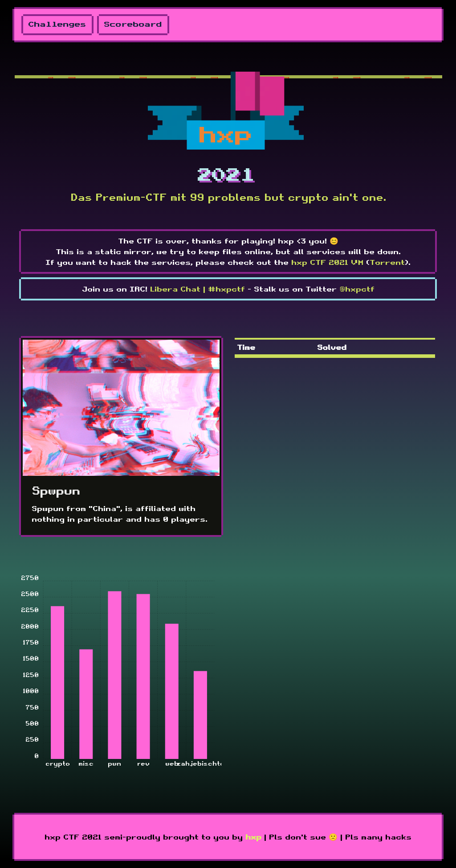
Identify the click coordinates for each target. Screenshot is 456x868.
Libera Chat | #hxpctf (197, 289)
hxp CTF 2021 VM (327, 262)
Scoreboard (133, 25)
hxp (253, 837)
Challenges (57, 25)
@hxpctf (357, 289)
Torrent (387, 262)
